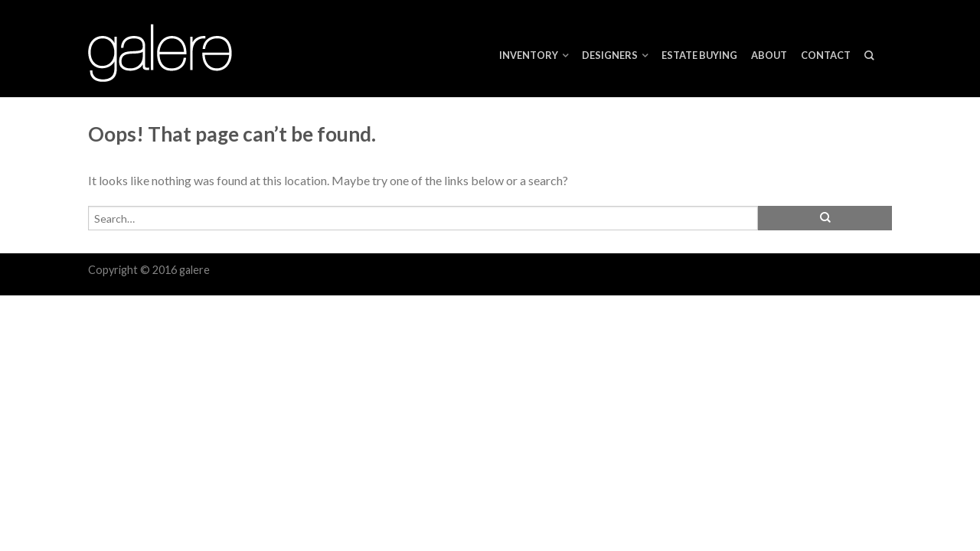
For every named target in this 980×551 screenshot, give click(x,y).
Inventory (529, 55)
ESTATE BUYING (699, 55)
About (769, 55)
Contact (826, 55)
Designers (610, 55)
